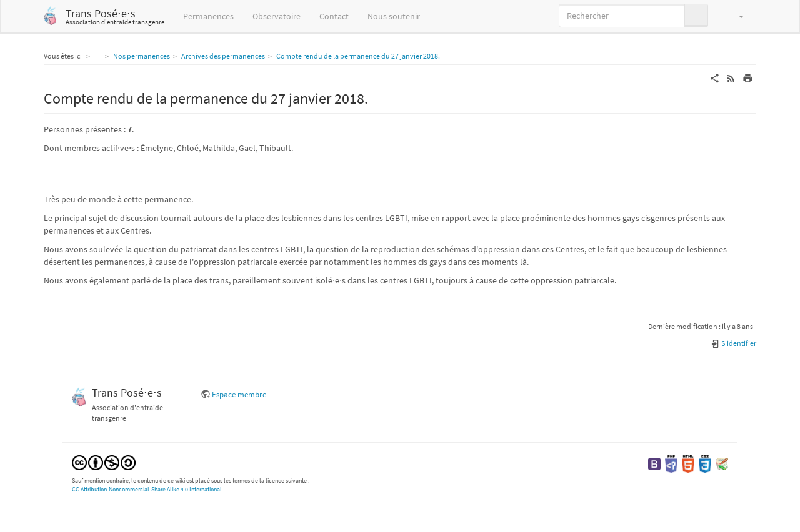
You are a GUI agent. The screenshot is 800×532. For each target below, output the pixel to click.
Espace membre (239, 394)
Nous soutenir (394, 16)
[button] (735, 16)
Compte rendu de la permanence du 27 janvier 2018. (358, 56)
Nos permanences (142, 56)
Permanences (208, 16)
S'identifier (733, 343)
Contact (334, 16)
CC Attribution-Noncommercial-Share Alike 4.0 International (147, 489)
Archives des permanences (223, 56)
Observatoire (277, 16)
